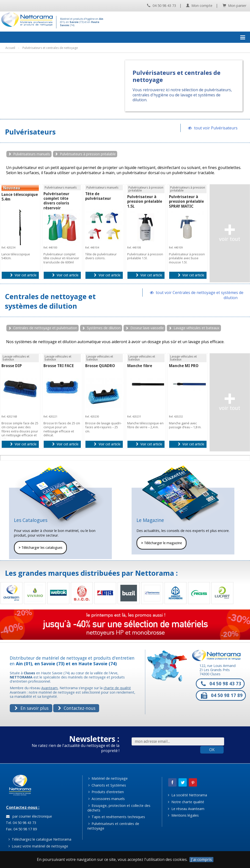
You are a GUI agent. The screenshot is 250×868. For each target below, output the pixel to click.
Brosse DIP (12, 366)
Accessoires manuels (107, 799)
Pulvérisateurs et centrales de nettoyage (113, 826)
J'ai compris (201, 860)
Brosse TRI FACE (59, 366)
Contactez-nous (77, 708)
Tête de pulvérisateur (98, 196)
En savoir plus (31, 708)
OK (212, 750)
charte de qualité (117, 688)
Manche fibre (140, 366)
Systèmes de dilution (104, 328)
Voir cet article (23, 275)
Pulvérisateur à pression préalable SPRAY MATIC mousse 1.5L (186, 204)
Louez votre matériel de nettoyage (38, 846)
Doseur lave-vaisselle (147, 328)
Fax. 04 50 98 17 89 (21, 829)
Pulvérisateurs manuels (32, 154)
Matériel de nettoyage (108, 778)
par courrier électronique (29, 816)
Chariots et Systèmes (107, 785)
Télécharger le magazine (161, 543)
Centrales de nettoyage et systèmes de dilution (50, 301)
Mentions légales (183, 815)
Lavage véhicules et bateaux (197, 328)
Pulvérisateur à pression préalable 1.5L (145, 201)
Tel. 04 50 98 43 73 (21, 823)
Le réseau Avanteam (186, 809)
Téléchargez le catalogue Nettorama (40, 839)
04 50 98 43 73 (161, 6)
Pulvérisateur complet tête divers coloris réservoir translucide (56, 203)
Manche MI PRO (184, 366)
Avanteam (49, 688)
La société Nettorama (187, 795)
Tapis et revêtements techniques (117, 817)
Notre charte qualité (186, 802)
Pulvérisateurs (30, 132)
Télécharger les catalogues (40, 548)
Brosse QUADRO (100, 366)
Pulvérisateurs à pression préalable (88, 154)
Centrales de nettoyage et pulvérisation (45, 328)
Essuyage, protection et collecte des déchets (119, 808)
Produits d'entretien (106, 792)
